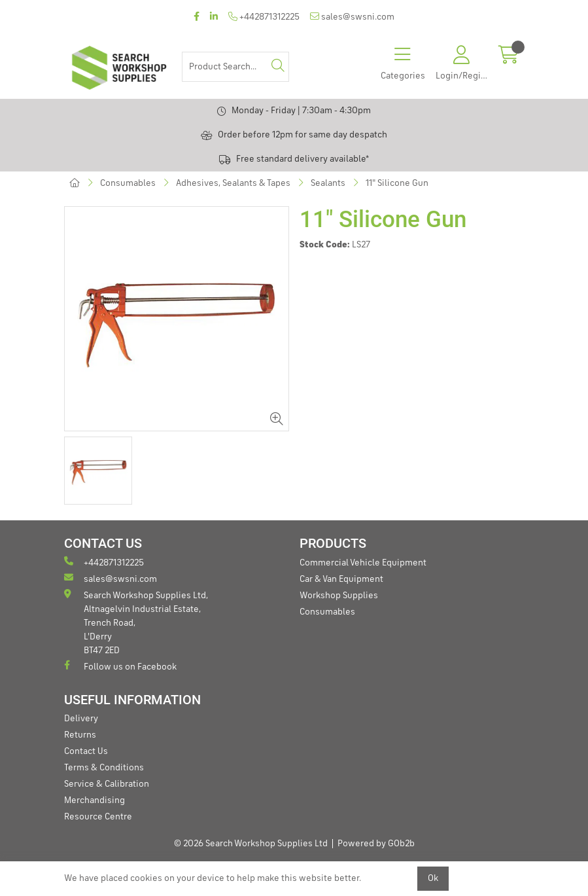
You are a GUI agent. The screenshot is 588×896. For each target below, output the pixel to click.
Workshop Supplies (339, 596)
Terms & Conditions (104, 768)
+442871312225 (264, 17)
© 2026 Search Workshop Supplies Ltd (251, 844)
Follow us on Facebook (120, 666)
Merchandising (95, 800)
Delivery (81, 719)
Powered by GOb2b (376, 844)
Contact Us (86, 751)
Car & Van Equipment (341, 579)
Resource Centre (98, 817)
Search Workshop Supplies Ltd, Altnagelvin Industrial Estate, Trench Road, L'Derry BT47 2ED (136, 622)
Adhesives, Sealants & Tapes (233, 183)
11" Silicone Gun (397, 183)
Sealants (328, 183)
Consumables (128, 183)
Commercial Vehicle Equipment (363, 563)
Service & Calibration (107, 784)
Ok (433, 878)
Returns (80, 735)
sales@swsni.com (352, 17)
